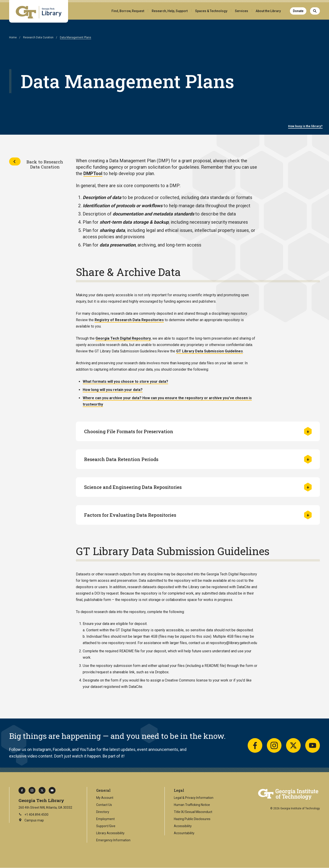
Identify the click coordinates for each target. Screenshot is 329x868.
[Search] (315, 11)
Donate (298, 11)
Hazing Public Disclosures (192, 819)
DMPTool (93, 173)
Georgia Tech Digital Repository (123, 338)
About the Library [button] (268, 11)
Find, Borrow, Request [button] (128, 11)
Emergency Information (113, 840)
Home (13, 37)
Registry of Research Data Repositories (129, 320)
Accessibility (183, 826)
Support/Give (106, 826)
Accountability (184, 833)
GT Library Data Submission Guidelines (210, 351)
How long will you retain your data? (113, 390)
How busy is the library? (305, 126)
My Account (105, 798)
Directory (103, 812)
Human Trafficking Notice (192, 805)
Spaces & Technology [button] (211, 11)
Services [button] (241, 11)
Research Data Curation (38, 37)
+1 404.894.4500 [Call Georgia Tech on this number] (33, 815)
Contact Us (104, 805)
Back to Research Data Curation (45, 164)
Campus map (31, 821)
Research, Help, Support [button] (170, 11)
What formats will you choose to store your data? (125, 382)
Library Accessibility (110, 833)
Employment (105, 819)
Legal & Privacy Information (194, 798)
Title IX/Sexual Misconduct (193, 812)
